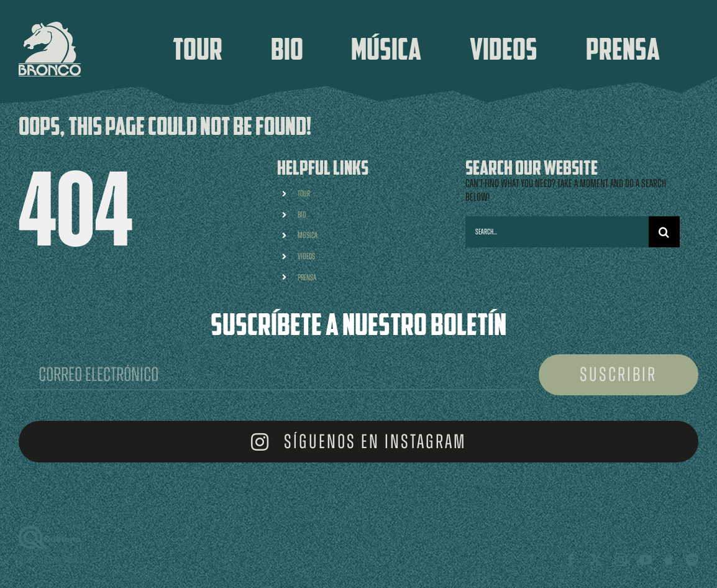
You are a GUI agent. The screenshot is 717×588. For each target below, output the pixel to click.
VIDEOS (306, 256)
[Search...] (557, 232)
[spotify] (692, 560)
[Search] (664, 232)
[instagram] (621, 560)
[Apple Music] (669, 560)
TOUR (304, 194)
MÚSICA (308, 235)
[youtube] (646, 560)
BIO (302, 215)
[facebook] (571, 560)
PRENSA (307, 278)
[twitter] (596, 560)
